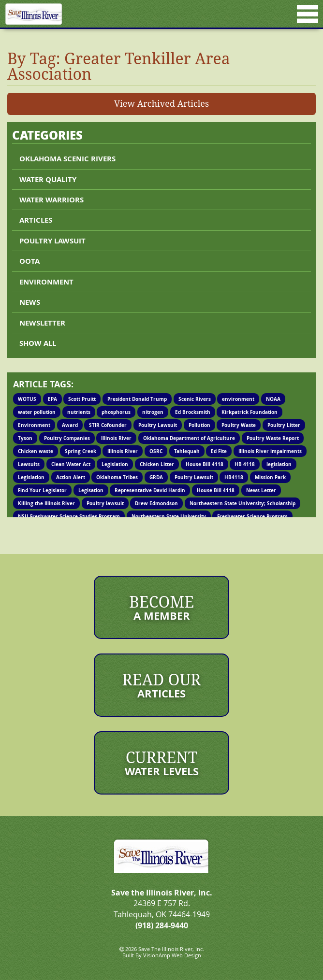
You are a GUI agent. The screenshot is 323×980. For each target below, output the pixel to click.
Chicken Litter (157, 464)
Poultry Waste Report (273, 438)
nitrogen (153, 412)
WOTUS (27, 399)
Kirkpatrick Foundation (250, 412)
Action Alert (71, 477)
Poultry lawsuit (52, 241)
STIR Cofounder (108, 425)
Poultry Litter (284, 425)
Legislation (115, 464)
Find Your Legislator (42, 490)
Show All (38, 343)
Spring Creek (81, 451)
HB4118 (234, 477)
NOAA (273, 399)
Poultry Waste (239, 425)
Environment (46, 282)
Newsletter (42, 323)
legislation (279, 464)
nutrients (79, 412)
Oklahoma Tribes (117, 477)
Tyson (25, 438)
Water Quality (48, 179)
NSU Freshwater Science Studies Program (69, 516)
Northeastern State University (169, 516)
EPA (52, 399)
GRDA (156, 477)
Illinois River (116, 438)
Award (70, 425)
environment (238, 399)
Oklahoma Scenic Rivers (67, 159)
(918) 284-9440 (162, 925)
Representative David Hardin (150, 490)
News (30, 302)
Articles (36, 220)
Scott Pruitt (82, 399)
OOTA (29, 261)
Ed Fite (219, 451)
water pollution (37, 412)
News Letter (261, 490)
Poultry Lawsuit (158, 425)
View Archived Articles (161, 103)
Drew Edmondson (156, 503)
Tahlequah (187, 451)
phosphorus (116, 412)
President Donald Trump (137, 399)
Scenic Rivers (195, 399)
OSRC (156, 451)
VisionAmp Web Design (172, 955)
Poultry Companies (67, 438)
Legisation (91, 490)
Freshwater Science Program (252, 516)
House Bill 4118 (205, 464)
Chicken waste (36, 451)
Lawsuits (29, 464)
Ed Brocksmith (193, 412)
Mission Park (270, 477)
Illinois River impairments (270, 451)
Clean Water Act (71, 464)
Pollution (199, 425)
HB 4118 (245, 464)
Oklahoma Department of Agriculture (189, 438)
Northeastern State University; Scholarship (242, 503)
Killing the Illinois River (46, 503)
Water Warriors (51, 200)
